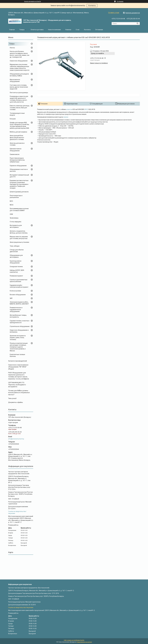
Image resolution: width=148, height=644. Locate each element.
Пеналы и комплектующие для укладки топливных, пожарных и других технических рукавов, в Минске (19, 347)
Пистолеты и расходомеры (19, 93)
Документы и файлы (16, 402)
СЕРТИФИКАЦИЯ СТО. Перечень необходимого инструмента (17, 385)
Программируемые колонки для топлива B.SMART (19, 209)
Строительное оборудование (20, 326)
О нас (78, 30)
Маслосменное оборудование (15, 80)
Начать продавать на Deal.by (33, 1)
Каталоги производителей (18, 361)
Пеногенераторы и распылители (16, 196)
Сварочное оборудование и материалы (19, 331)
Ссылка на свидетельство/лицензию (21, 607)
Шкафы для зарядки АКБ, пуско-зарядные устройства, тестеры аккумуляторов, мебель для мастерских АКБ (19, 125)
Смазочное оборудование (19, 61)
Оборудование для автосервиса (16, 256)
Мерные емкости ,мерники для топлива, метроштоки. (19, 238)
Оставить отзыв (114, 13)
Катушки (13, 119)
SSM (11, 214)
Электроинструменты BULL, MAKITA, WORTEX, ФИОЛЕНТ (19, 303)
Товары (22, 30)
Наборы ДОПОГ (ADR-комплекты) (17, 271)
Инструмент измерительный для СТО (19, 176)
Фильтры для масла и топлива (17, 144)
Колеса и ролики (15, 291)
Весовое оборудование (18, 295)
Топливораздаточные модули (17, 114)
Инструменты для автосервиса (16, 226)
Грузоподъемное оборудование (16, 262)
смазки (66, 117)
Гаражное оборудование (18, 166)
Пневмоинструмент (16, 276)
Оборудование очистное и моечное (19, 170)
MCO (11, 201)
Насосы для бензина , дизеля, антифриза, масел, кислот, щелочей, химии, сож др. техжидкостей (20, 54)
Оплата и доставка (37, 30)
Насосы (12, 48)
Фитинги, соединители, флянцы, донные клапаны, (19, 232)
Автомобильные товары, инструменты (18, 316)
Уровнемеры (14, 218)
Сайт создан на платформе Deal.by (74, 640)
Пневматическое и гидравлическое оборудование (16, 309)
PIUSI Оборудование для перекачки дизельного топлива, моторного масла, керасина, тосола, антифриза (19, 376)
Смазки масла (15, 154)
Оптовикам (99, 30)
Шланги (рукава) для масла (19, 192)
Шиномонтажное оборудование (16, 150)
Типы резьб (12, 398)
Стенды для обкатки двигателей (17, 251)
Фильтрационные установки (19, 242)
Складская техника (16, 267)
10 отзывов (120, 1)
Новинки (68, 30)
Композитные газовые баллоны (17, 355)
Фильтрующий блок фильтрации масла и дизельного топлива (17, 137)
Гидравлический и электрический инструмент (19, 286)
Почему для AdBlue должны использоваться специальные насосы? (19, 393)
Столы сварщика (15, 222)
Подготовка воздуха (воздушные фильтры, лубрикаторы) (17, 160)
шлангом (69, 109)
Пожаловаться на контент (84, 642)
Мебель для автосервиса (18, 132)
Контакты (92, 6)
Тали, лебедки (15, 246)
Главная (12, 30)
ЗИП (11, 298)
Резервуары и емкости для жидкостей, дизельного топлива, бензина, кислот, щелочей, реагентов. (19, 99)
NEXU (12, 205)
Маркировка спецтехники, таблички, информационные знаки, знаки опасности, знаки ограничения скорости (20, 67)
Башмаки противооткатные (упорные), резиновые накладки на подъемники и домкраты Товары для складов (19, 184)
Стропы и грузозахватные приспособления (19, 281)
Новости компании (54, 30)
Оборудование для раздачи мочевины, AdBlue (19, 75)
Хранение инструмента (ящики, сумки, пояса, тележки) (18, 338)
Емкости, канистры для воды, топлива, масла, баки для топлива (20, 108)
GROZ (86, 109)
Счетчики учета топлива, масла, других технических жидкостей (19, 87)
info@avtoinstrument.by (16, 439)
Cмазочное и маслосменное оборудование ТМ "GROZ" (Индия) (18, 367)
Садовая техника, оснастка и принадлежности (20, 322)
